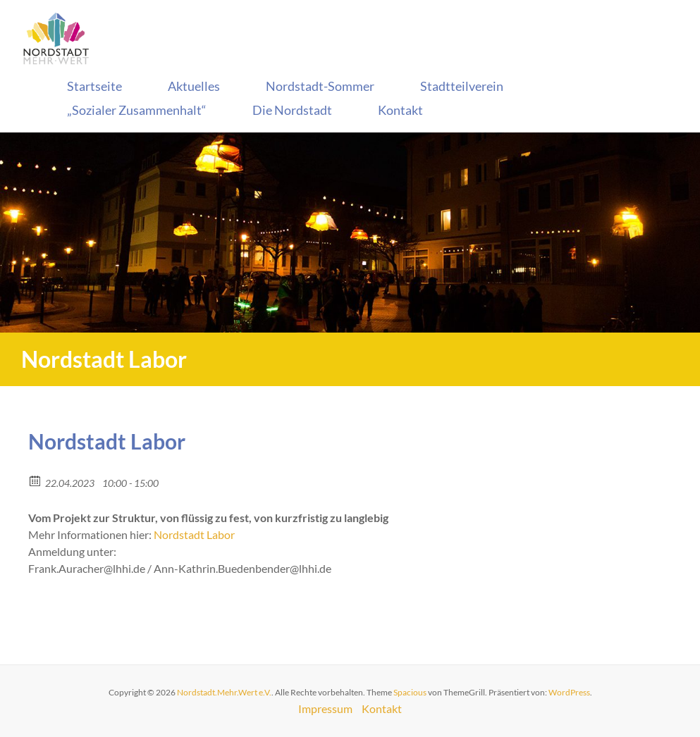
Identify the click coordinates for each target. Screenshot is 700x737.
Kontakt (400, 110)
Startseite (94, 86)
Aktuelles (194, 86)
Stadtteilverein (462, 86)
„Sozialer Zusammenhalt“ (137, 110)
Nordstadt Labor (194, 534)
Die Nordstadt (292, 110)
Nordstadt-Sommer (320, 86)
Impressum (325, 708)
